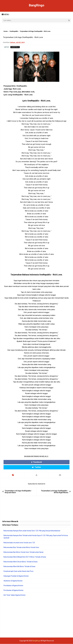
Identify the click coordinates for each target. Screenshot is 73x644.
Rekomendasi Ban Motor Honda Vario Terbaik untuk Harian (25, 552)
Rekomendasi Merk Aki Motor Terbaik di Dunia (20, 567)
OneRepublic (14, 31)
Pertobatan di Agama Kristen (14, 590)
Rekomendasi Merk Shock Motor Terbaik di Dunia (21, 562)
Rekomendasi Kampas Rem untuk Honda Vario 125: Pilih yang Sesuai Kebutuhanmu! (34, 531)
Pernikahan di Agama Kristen (14, 586)
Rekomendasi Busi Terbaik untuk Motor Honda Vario (22, 547)
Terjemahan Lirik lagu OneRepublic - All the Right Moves (55, 492)
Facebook (37, 462)
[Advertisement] (36, 615)
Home (6, 31)
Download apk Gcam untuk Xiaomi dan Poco (19, 571)
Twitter (36, 467)
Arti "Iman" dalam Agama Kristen (15, 595)
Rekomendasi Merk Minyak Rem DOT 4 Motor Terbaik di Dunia (26, 557)
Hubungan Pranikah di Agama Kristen (17, 576)
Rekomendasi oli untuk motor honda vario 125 (20, 543)
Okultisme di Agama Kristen (14, 581)
